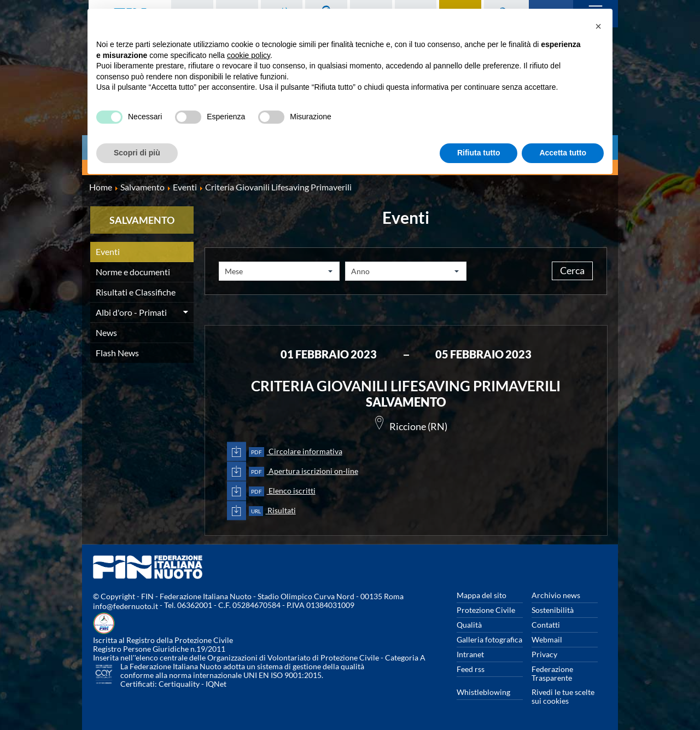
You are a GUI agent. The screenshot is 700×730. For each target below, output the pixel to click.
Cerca (567, 271)
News (106, 332)
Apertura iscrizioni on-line (304, 472)
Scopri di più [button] (137, 153)
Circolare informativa (296, 452)
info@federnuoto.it (126, 606)
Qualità (469, 625)
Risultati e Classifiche (136, 292)
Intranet (470, 654)
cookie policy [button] (249, 55)
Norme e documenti (133, 272)
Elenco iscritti (282, 492)
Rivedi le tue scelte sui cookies (563, 696)
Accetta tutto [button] (563, 153)
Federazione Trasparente (552, 673)
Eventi (108, 251)
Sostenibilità (553, 610)
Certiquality (179, 684)
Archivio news (556, 595)
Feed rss (471, 669)
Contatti (546, 625)
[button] (598, 26)
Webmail (547, 639)
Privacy (544, 654)
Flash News (117, 353)
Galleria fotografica (489, 639)
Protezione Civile (486, 610)
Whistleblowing (483, 692)
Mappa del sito (482, 595)
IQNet (216, 684)
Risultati (272, 511)
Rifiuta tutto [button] (479, 153)
